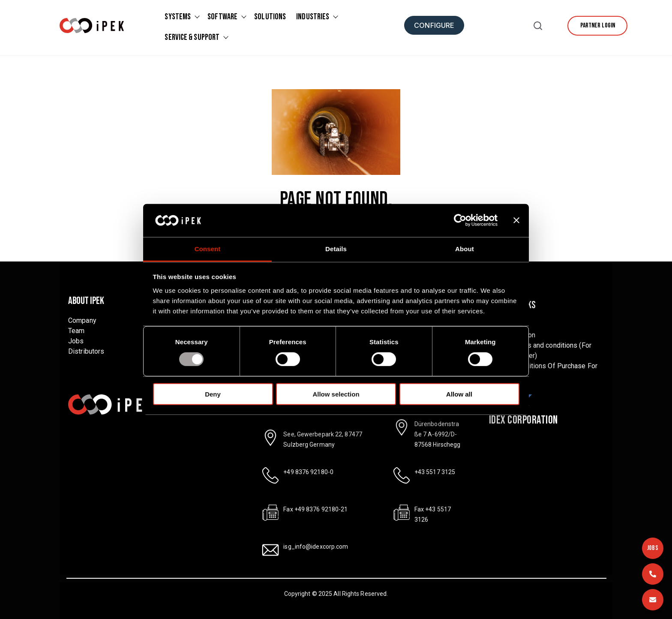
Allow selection (336, 394)
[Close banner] (516, 220)
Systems (178, 17)
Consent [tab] (208, 249)
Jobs (76, 341)
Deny (213, 394)
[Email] (653, 600)
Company (82, 320)
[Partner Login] (597, 26)
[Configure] (434, 25)
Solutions (270, 17)
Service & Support (192, 37)
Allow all (459, 394)
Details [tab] (336, 249)
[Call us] (653, 574)
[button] (538, 27)
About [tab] (465, 249)
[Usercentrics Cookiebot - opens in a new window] (460, 220)
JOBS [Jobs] (652, 548)
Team (76, 331)
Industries (313, 17)
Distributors (86, 351)
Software (222, 17)
